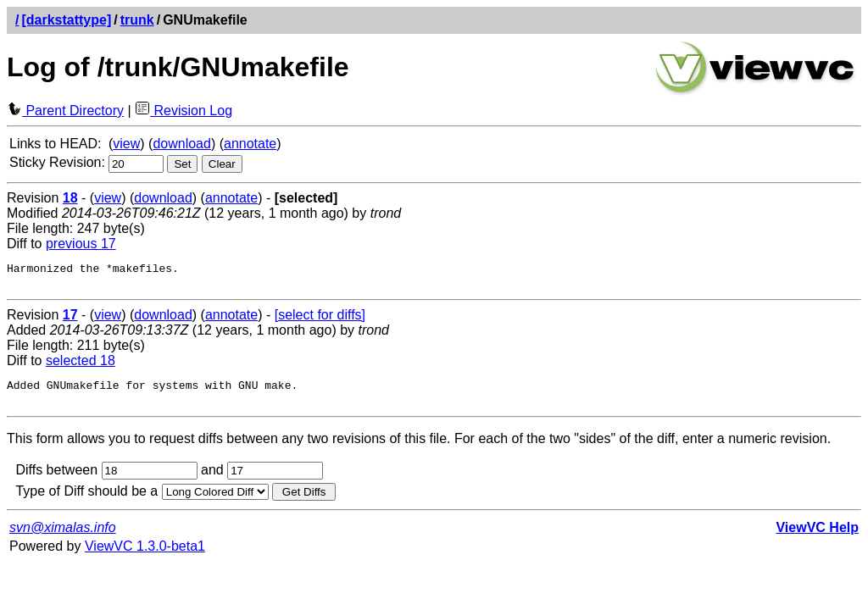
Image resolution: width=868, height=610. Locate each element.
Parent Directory (65, 111)
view (126, 144)
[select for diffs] (320, 320)
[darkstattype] (66, 20)
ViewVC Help (817, 538)
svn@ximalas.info (63, 538)
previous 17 (81, 244)
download (182, 144)
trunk (137, 20)
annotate (250, 144)
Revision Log (184, 111)
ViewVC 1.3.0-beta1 (145, 556)
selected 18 (81, 366)
